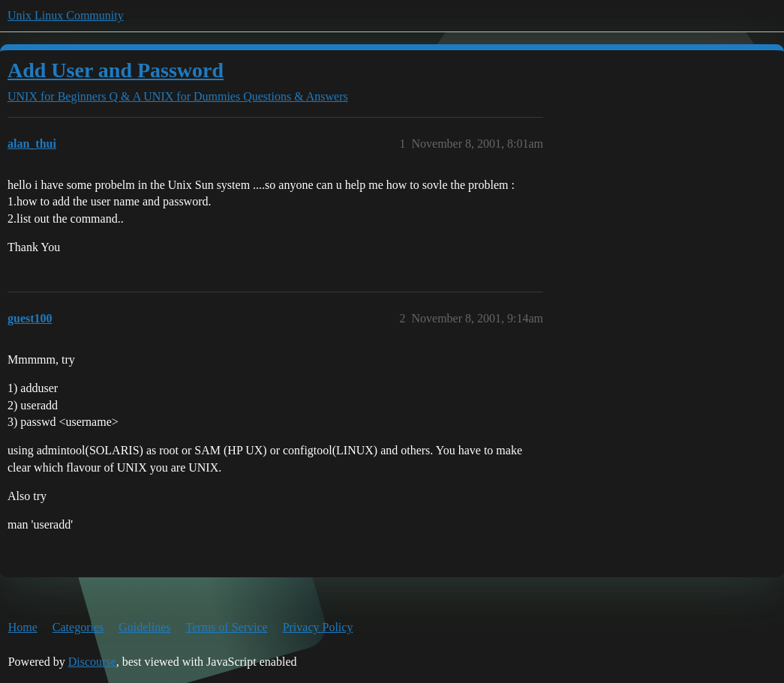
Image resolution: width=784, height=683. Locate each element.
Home (23, 627)
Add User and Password (116, 70)
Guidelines (144, 627)
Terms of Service (227, 627)
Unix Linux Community (66, 15)
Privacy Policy (318, 627)
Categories (78, 627)
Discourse (92, 662)
